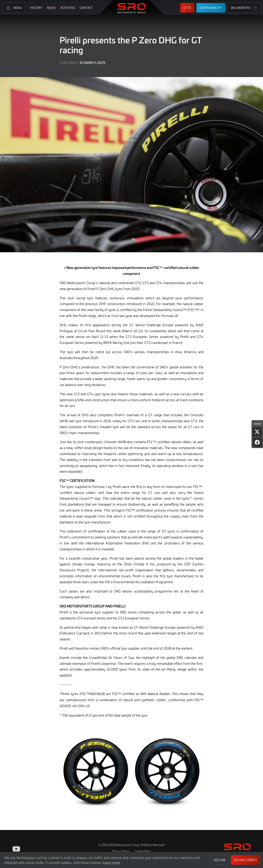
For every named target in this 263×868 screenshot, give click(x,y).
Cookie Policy (143, 851)
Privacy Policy (121, 851)
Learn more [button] (111, 862)
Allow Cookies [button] (246, 860)
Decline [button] (220, 860)
